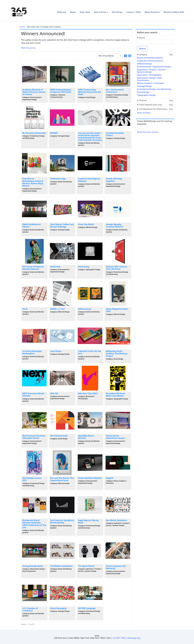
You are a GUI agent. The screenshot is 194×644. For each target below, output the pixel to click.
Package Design (145, 86)
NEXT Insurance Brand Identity (33, 395)
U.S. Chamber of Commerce (30, 609)
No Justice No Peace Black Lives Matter (116, 395)
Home (22, 27)
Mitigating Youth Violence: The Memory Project (117, 354)
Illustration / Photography (149, 75)
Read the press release (148, 132)
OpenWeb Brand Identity (86, 437)
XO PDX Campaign (87, 608)
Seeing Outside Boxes (33, 566)
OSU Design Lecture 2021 (32, 479)
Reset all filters (144, 113)
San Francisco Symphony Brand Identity (62, 521)
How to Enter (100, 12)
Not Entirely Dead (59, 436)
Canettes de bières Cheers (115, 134)
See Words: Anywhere (116, 520)
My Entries (117, 12)
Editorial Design (145, 64)
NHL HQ (54, 393)
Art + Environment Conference (115, 91)
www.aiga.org (134, 638)
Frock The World (86, 224)
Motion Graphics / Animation (151, 83)
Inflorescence (85, 309)
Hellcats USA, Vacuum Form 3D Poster (116, 268)
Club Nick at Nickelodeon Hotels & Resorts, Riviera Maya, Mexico (33, 182)
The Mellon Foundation (61, 566)
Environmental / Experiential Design (154, 67)
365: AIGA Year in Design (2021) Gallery (44, 27)
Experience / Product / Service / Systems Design (152, 71)
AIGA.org (62, 12)
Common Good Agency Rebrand (89, 180)
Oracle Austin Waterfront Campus (115, 437)
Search (142, 49)
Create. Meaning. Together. (114, 180)
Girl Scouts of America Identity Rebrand (33, 268)
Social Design (143, 92)
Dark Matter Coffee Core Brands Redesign (62, 226)
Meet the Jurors (152, 12)
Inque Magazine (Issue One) (117, 310)
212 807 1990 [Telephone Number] (119, 638)
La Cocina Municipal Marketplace (32, 352)
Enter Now (85, 12)
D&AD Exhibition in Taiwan (32, 226)
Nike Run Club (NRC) (88, 393)
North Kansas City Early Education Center (34, 437)
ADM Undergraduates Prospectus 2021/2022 (61, 91)
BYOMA (54, 133)
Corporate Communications (150, 61)
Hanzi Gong (84, 267)
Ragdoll (110, 478)
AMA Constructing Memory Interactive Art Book (90, 92)
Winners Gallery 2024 (174, 12)
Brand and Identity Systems (150, 58)
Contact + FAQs (133, 12)
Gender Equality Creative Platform (114, 226)
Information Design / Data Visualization (149, 79)
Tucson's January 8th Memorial (116, 567)
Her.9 (25, 309)
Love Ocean (56, 351)
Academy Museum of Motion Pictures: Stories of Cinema (34, 92)
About (73, 12)
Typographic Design (146, 95)
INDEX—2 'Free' (58, 309)
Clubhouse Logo (58, 179)
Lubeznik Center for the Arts (90, 352)
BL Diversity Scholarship (34, 133)
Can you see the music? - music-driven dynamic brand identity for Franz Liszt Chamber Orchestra (90, 137)
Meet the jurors (28, 48)
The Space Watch (86, 566)
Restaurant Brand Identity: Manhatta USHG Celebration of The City (34, 524)
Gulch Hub (55, 267)
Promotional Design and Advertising (154, 89)
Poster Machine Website (90, 478)
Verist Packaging (58, 608)
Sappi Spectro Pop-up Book (88, 521)
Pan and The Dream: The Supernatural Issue (62, 479)
